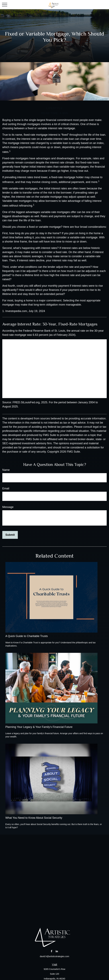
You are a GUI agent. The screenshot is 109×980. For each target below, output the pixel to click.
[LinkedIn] (57, 951)
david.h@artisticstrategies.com (55, 956)
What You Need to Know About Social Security (34, 818)
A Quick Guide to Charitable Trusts (27, 636)
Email (6, 488)
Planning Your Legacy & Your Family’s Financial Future (39, 727)
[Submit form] (10, 535)
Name (6, 470)
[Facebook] (52, 951)
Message (8, 507)
